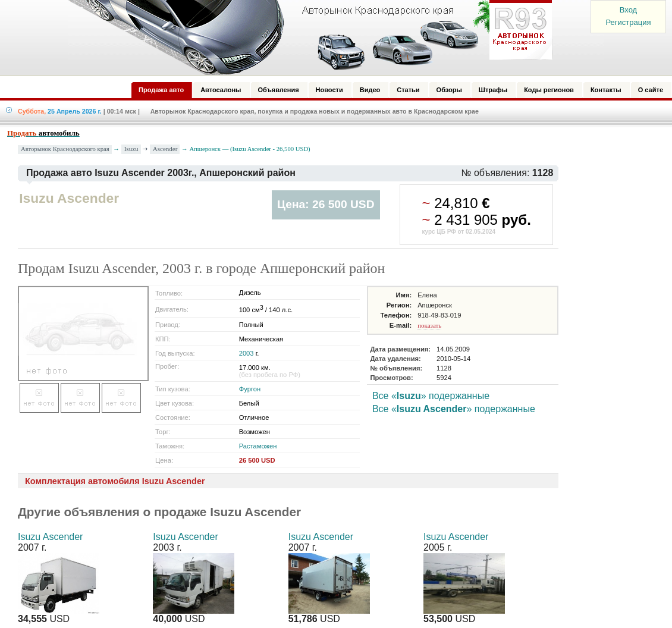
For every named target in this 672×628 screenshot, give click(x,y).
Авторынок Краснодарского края (65, 149)
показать (429, 325)
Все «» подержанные (431, 396)
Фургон (250, 389)
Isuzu (131, 149)
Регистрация (629, 22)
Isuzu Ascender (50, 537)
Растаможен (258, 446)
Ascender (165, 149)
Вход (628, 10)
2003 (246, 353)
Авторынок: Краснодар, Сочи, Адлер (306, 37)
